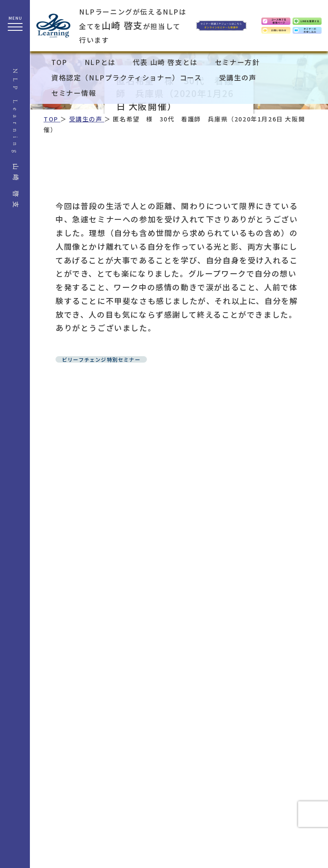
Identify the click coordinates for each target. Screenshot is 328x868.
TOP (59, 62)
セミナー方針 (237, 62)
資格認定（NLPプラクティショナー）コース (127, 77)
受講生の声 (238, 77)
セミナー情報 (74, 93)
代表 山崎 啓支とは (165, 62)
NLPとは (100, 62)
